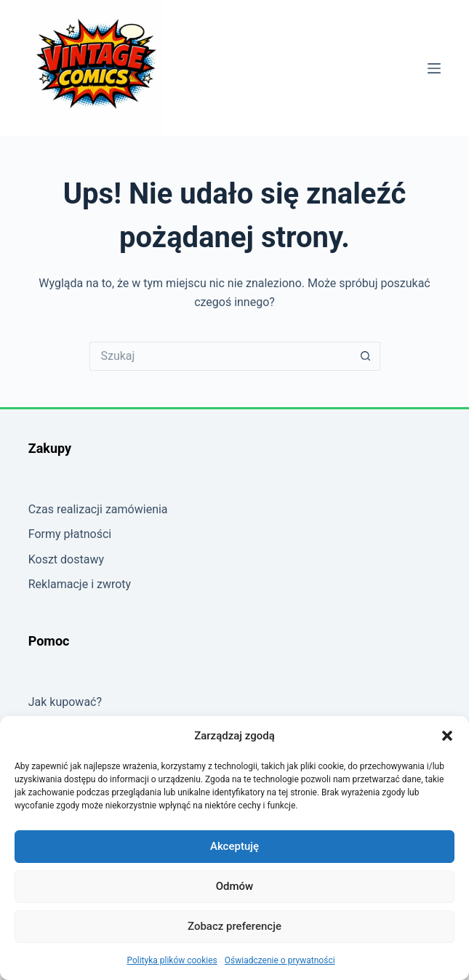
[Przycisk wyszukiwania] (366, 356)
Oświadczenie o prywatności (280, 960)
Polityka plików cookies (172, 960)
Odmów (235, 886)
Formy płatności (70, 534)
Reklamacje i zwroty (80, 584)
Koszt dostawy (66, 559)
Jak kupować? (65, 702)
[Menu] (434, 68)
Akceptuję (234, 846)
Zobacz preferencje (234, 926)
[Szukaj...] (220, 356)
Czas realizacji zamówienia (98, 509)
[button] (447, 736)
